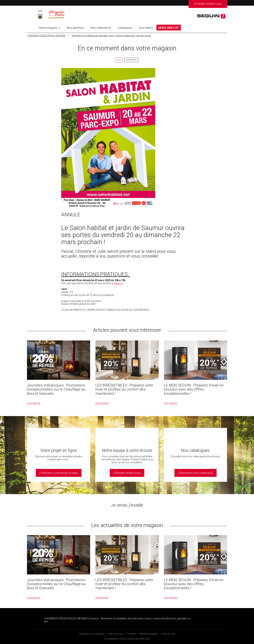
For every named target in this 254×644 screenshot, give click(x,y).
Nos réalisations (101, 28)
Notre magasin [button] (49, 28)
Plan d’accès (116, 634)
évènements (131, 60)
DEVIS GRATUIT (169, 28)
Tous (119, 60)
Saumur (118, 283)
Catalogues (125, 28)
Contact (131, 634)
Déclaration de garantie (92, 634)
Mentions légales (149, 634)
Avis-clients (146, 28)
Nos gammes (75, 28)
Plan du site (169, 634)
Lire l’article (34, 403)
